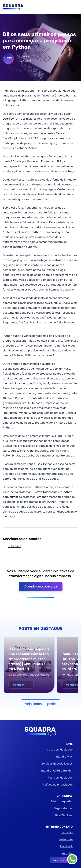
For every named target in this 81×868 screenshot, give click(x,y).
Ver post (21, 685)
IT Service (15, 546)
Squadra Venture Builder (56, 771)
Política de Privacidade (58, 785)
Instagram (66, 839)
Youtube (67, 853)
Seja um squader (62, 801)
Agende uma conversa (41, 586)
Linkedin (67, 832)
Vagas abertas (63, 808)
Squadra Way (64, 757)
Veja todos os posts (40, 704)
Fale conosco (61, 860)
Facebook (66, 846)
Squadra (23, 56)
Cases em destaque (60, 750)
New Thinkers (64, 815)
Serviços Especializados (57, 764)
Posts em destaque (60, 778)
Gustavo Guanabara (45, 492)
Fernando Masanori (49, 497)
